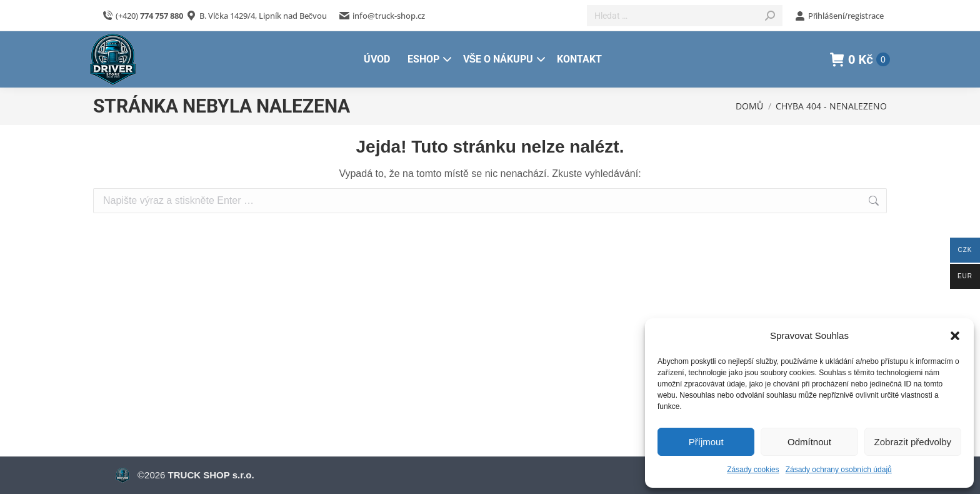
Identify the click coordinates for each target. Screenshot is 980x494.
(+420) (143, 16)
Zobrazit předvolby (913, 442)
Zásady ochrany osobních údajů (839, 470)
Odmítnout (809, 442)
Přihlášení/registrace (839, 16)
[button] (955, 336)
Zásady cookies (753, 470)
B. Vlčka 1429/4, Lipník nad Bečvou (263, 16)
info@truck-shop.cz (382, 16)
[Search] (685, 16)
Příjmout (706, 442)
